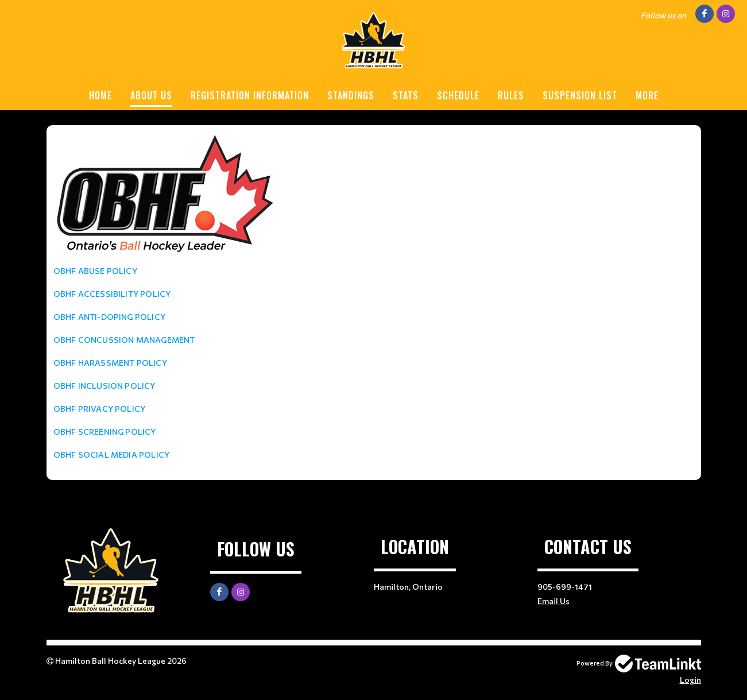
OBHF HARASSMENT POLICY (110, 363)
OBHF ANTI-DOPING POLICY (110, 317)
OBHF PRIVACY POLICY (100, 409)
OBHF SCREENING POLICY (105, 432)
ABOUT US (151, 95)
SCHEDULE (458, 95)
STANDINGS (351, 95)
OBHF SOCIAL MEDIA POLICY (112, 455)
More (647, 95)
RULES (511, 95)
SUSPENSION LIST (580, 95)
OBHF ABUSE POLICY (95, 271)
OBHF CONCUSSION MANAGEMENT (124, 340)
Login (690, 680)
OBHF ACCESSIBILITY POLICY (112, 294)
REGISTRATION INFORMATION (250, 95)
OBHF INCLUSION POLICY (104, 386)
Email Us (554, 601)
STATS (406, 95)
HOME (100, 95)
